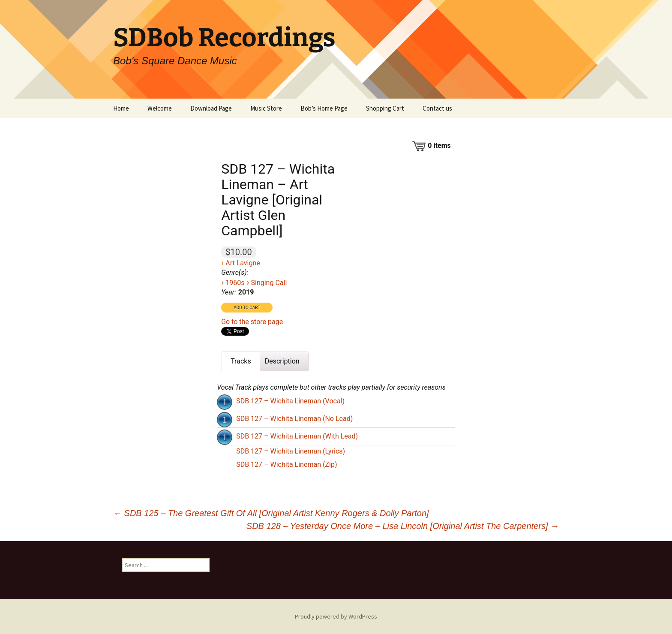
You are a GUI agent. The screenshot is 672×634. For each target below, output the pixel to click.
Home (121, 108)
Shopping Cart (385, 108)
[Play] (225, 402)
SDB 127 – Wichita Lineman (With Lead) (297, 436)
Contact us (437, 108)
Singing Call (269, 283)
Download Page (211, 108)
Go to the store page (252, 322)
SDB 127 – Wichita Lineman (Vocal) (290, 401)
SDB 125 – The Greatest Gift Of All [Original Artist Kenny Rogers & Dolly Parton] (271, 513)
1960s (235, 283)
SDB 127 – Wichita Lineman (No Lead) (294, 419)
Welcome (160, 108)
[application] (225, 401)
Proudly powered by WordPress (336, 616)
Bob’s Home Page (324, 108)
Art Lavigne (243, 263)
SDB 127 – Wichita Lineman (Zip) (286, 464)
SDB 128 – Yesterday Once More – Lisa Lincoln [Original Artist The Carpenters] (403, 526)
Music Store (266, 108)
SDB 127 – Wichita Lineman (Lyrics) (291, 451)
